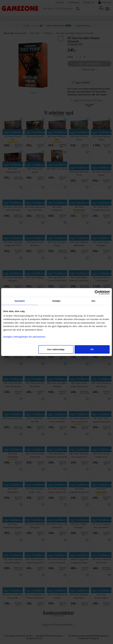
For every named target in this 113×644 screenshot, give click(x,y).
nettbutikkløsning (95, 636)
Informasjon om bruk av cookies (19, 636)
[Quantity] (80, 57)
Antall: (70, 57)
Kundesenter (74, 2)
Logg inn (106, 2)
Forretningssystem (76, 636)
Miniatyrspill (20, 33)
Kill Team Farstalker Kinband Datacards (75, 33)
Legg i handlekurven (89, 63)
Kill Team (35, 33)
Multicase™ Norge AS (90, 638)
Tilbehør (48, 33)
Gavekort (60, 2)
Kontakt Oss (89, 2)
